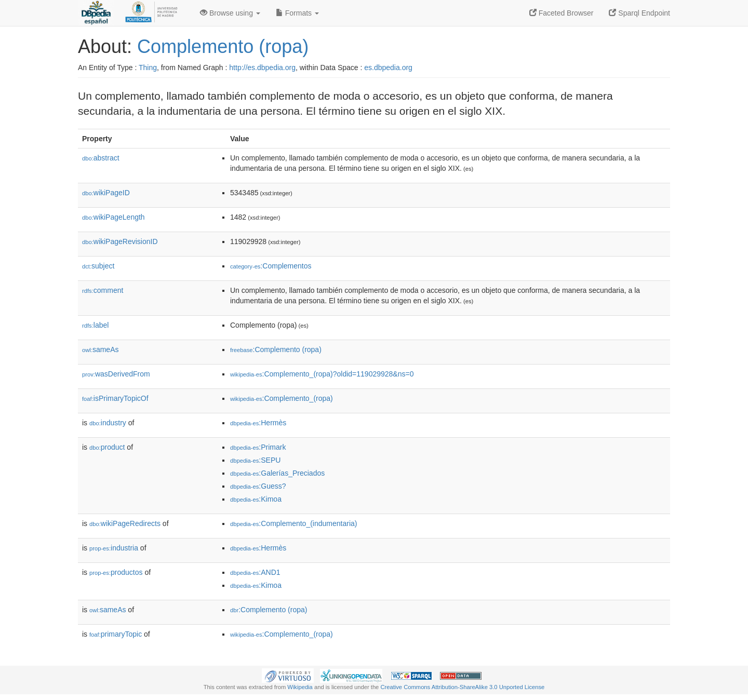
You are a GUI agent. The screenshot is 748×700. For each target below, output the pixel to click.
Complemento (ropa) (223, 46)
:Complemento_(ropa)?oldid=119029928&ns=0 (322, 374)
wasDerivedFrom (116, 374)
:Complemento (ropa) (276, 349)
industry (108, 423)
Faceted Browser (562, 13)
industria (114, 548)
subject (98, 266)
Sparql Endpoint (639, 13)
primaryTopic (116, 634)
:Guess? (258, 486)
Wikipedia (300, 687)
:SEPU (255, 460)
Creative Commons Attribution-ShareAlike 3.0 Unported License (462, 687)
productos (116, 572)
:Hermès (258, 423)
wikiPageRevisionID (120, 241)
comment (103, 290)
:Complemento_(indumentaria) (293, 523)
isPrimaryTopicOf (115, 398)
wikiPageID (106, 193)
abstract (101, 158)
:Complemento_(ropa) (282, 398)
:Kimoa (256, 499)
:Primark (258, 447)
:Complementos (271, 266)
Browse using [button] (230, 13)
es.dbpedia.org (388, 68)
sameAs (100, 349)
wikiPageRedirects (125, 523)
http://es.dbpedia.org (262, 68)
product (107, 447)
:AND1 (255, 572)
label (95, 325)
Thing (148, 68)
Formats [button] (297, 13)
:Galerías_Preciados (277, 473)
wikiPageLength (113, 217)
